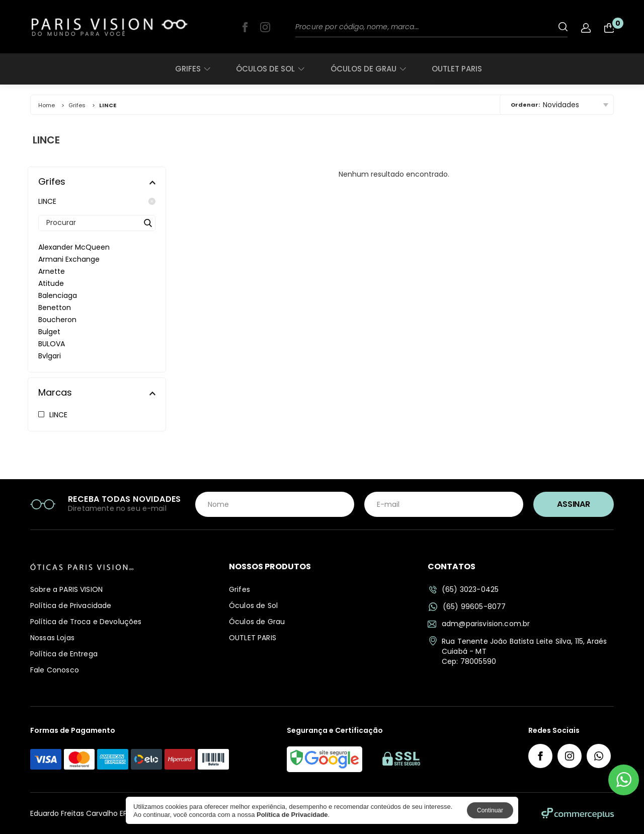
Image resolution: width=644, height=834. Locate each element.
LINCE (97, 201)
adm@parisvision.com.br (479, 624)
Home (47, 105)
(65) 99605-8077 (467, 607)
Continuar (490, 810)
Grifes (192, 69)
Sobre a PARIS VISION (66, 589)
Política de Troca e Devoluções (86, 622)
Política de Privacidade (71, 605)
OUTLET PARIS (457, 69)
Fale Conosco (55, 670)
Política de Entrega (64, 654)
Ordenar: (525, 105)
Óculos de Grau (368, 69)
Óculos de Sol (270, 69)
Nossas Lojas (52, 638)
